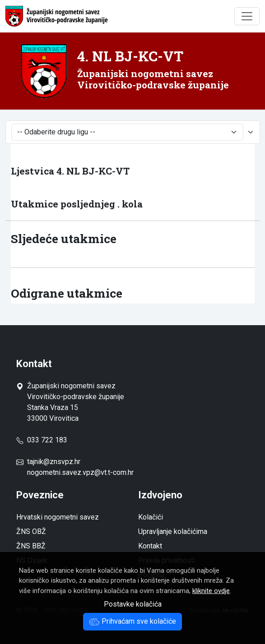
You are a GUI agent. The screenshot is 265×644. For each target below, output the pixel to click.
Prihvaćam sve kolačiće (132, 621)
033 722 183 (42, 440)
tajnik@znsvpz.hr (54, 462)
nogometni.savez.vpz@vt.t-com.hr (80, 472)
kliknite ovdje (211, 591)
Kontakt (150, 546)
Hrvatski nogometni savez (58, 517)
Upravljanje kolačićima (173, 531)
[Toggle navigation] (247, 16)
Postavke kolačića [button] (133, 604)
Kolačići (151, 517)
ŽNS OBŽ (31, 531)
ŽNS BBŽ (31, 546)
